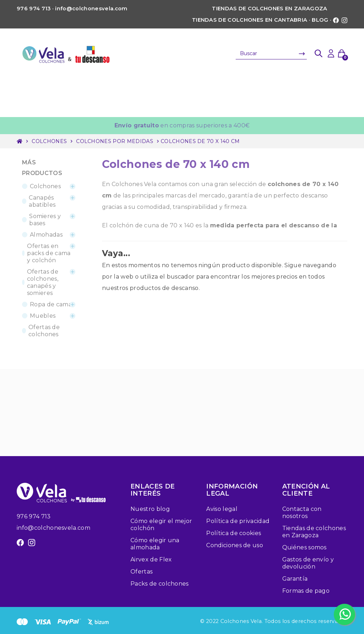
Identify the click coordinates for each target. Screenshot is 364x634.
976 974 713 (34, 516)
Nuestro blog (150, 509)
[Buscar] (271, 53)
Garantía (295, 579)
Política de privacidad (238, 521)
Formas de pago (306, 591)
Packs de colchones (160, 584)
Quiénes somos (304, 547)
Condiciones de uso (235, 545)
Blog (320, 20)
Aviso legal (222, 509)
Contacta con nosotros (302, 513)
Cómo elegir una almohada (155, 544)
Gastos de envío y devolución (308, 563)
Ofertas (141, 572)
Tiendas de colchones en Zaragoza (269, 9)
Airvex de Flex (151, 559)
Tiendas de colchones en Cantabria (250, 20)
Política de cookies (234, 533)
